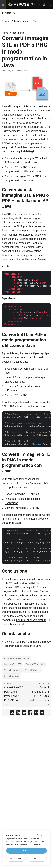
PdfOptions (11, 391)
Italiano (36, 4)
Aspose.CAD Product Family (16, 658)
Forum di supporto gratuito (31, 620)
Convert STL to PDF (13, 664)
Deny (37, 858)
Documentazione (12, 612)
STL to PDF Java (32, 670)
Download (8, 255)
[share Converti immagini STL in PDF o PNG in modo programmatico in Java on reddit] (24, 713)
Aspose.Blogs (17, 33)
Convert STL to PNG (35, 664)
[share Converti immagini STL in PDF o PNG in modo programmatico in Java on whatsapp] (36, 713)
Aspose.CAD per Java (34, 231)
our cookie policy (33, 844)
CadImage (19, 382)
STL (10, 106)
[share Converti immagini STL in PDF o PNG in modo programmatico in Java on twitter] (12, 713)
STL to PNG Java (12, 676)
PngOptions (11, 503)
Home (7, 13)
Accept (27, 851)
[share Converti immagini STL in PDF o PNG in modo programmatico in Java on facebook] (30, 713)
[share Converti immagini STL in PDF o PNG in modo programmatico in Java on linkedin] (18, 713)
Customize (16, 858)
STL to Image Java (12, 670)
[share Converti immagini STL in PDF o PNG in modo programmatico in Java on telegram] (42, 713)
